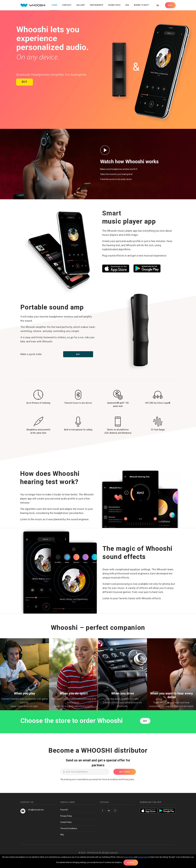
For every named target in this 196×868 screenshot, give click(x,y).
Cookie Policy (66, 822)
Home (55, 5)
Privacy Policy (66, 816)
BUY (170, 5)
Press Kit (64, 810)
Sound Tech (114, 5)
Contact (67, 5)
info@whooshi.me (36, 810)
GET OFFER (125, 772)
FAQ (127, 5)
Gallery (81, 5)
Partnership (97, 5)
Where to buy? (141, 5)
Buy (78, 354)
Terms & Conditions (69, 828)
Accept (131, 863)
